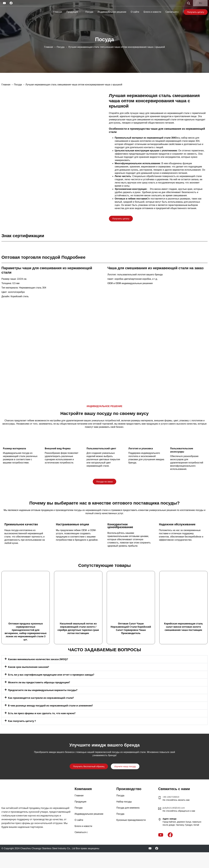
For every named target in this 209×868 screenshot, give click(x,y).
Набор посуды (124, 802)
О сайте (135, 12)
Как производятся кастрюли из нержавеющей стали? (41, 698)
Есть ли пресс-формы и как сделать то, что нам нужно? (42, 713)
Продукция (72, 12)
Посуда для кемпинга (128, 808)
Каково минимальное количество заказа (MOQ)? (38, 659)
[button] (104, 659)
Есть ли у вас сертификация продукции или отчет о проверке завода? (51, 675)
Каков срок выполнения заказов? (29, 667)
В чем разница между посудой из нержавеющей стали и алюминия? (50, 706)
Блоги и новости (152, 12)
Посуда (89, 12)
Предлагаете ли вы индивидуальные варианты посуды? (43, 690)
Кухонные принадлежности (131, 820)
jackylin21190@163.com (174, 808)
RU (199, 3)
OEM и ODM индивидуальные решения (130, 283)
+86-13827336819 (171, 797)
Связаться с (172, 12)
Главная (58, 12)
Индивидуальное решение (112, 12)
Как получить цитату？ (22, 721)
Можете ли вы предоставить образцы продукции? (39, 682)
